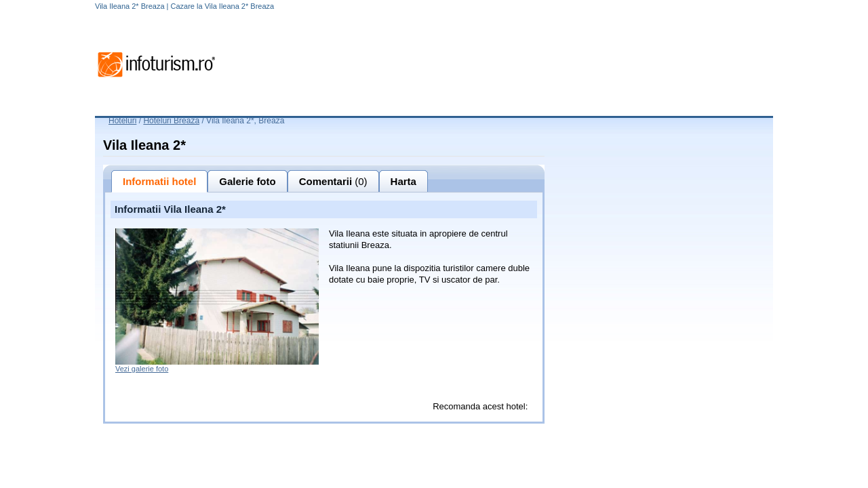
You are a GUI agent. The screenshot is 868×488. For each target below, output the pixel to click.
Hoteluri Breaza (171, 121)
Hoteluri (122, 121)
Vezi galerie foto (142, 369)
